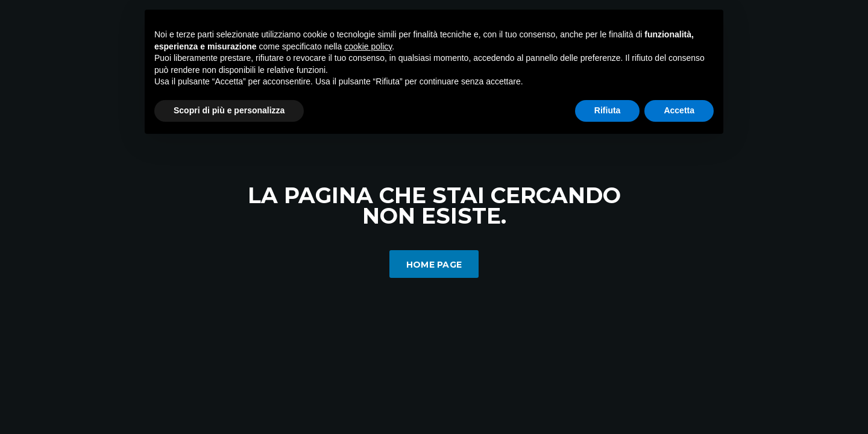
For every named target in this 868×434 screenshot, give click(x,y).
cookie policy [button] (368, 46)
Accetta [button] (679, 110)
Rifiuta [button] (608, 110)
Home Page (434, 265)
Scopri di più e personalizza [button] (229, 110)
